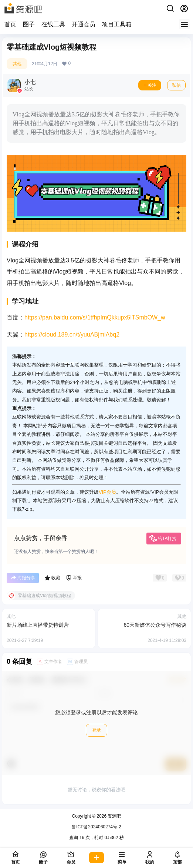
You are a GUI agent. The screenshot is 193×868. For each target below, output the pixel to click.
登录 (96, 730)
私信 (176, 85)
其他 (17, 64)
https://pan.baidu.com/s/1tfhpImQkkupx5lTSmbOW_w (95, 317)
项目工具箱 (117, 24)
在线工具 (53, 24)
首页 (10, 24)
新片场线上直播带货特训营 (38, 625)
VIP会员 (107, 492)
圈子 (29, 24)
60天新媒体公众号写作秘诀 (155, 625)
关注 (150, 85)
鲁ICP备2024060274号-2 (96, 827)
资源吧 (114, 816)
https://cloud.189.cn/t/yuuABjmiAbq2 (72, 334)
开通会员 (84, 24)
